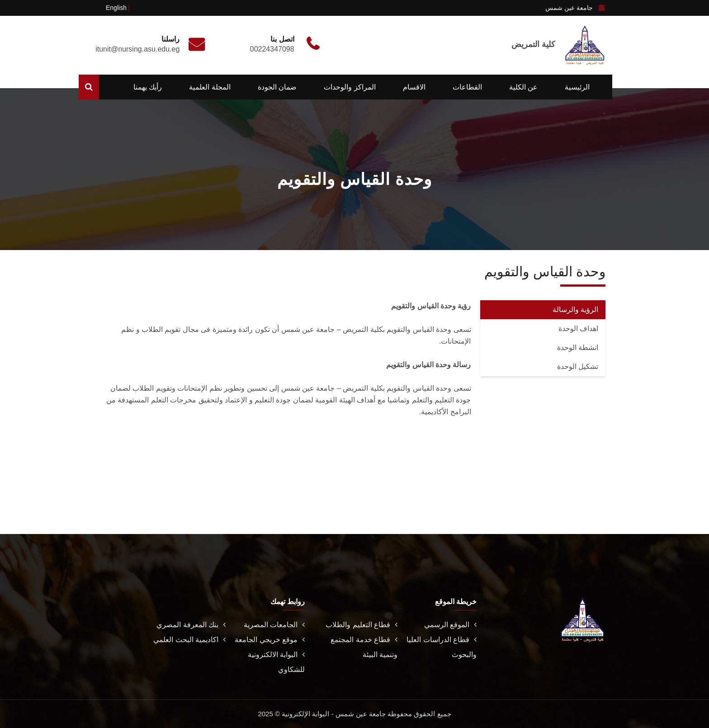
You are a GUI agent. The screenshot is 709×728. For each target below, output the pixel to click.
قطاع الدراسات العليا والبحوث (442, 647)
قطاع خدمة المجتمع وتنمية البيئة (364, 647)
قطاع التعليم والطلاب (362, 625)
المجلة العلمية (210, 87)
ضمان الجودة (277, 87)
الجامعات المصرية (274, 625)
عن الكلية (523, 87)
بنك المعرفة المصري (191, 625)
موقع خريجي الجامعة (270, 640)
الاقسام (414, 87)
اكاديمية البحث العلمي (189, 640)
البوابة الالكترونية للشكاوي (276, 662)
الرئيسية (577, 87)
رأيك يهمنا (148, 87)
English (116, 8)
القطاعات (467, 87)
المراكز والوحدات (350, 87)
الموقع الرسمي (450, 625)
